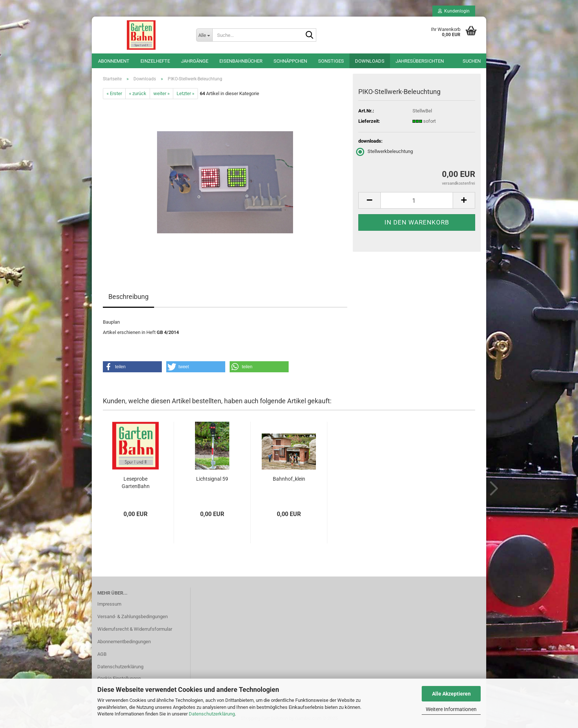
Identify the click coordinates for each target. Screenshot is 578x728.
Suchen (472, 61)
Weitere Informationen (451, 709)
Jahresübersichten (420, 61)
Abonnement (114, 61)
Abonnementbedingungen (124, 642)
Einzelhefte (155, 61)
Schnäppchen (290, 61)
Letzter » (185, 93)
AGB (102, 654)
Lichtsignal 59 (212, 479)
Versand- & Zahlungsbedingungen (133, 616)
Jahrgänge (195, 61)
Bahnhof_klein (289, 479)
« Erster (114, 93)
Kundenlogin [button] (454, 11)
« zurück (138, 93)
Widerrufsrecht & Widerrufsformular (135, 629)
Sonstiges (331, 61)
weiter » (161, 93)
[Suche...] (204, 35)
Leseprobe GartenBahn (136, 483)
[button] (369, 200)
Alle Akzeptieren (451, 694)
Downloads (370, 61)
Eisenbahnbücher (241, 61)
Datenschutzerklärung (212, 714)
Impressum (109, 604)
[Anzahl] (417, 200)
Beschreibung (128, 297)
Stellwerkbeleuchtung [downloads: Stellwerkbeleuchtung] (386, 151)
